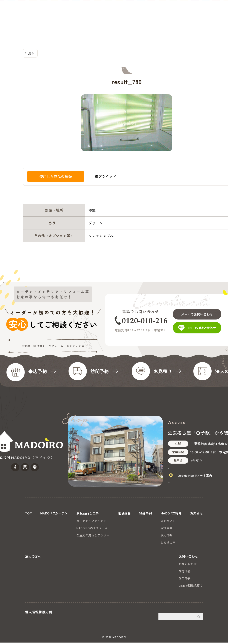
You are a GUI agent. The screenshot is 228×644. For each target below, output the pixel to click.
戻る (31, 53)
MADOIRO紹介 (140, 19)
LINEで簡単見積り (191, 587)
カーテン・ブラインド (91, 521)
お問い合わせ (213, 14)
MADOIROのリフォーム (92, 528)
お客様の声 (167, 542)
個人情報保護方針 (39, 613)
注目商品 (101, 19)
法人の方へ (183, 19)
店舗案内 (165, 528)
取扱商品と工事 (77, 19)
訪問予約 (185, 580)
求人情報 (165, 535)
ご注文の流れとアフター (93, 535)
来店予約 (185, 573)
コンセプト (167, 521)
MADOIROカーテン (46, 19)
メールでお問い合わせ (199, 313)
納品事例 (118, 19)
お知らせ (164, 19)
